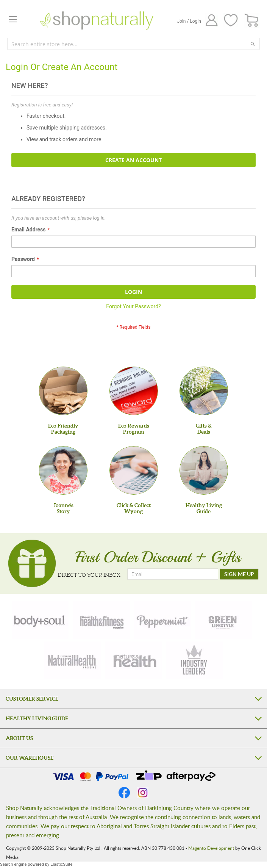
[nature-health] (134, 660)
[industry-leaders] (195, 660)
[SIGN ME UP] (239, 574)
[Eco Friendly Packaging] (63, 391)
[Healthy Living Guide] (204, 470)
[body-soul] (40, 620)
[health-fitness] (101, 620)
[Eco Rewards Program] (134, 391)
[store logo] (97, 20)
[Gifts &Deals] (204, 391)
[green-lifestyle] (224, 620)
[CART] (252, 21)
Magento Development (211, 848)
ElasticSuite (61, 864)
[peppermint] (162, 620)
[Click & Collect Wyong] (134, 470)
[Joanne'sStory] (63, 470)
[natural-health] (72, 660)
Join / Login (189, 21)
